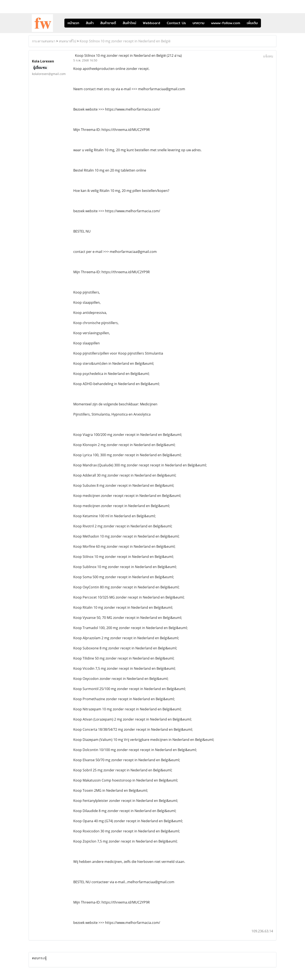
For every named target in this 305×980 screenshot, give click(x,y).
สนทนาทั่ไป (67, 41)
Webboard (151, 23)
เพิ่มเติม (252, 23)
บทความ (198, 23)
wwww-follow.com (226, 23)
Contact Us (176, 23)
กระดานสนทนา (44, 41)
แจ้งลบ (268, 56)
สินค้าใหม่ (129, 23)
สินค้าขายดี (108, 23)
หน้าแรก (73, 23)
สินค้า (90, 23)
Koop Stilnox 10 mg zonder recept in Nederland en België (125, 41)
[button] (267, 23)
